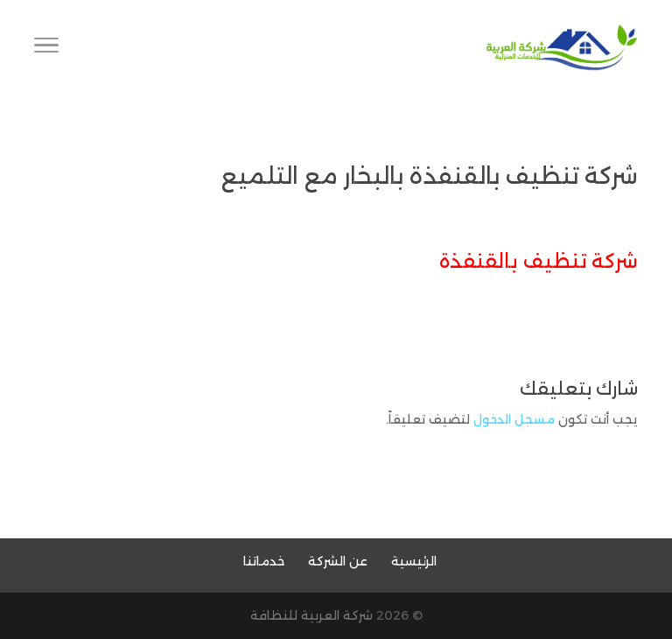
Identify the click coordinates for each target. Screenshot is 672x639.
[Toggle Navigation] (46, 48)
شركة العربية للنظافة (311, 615)
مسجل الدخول (514, 419)
